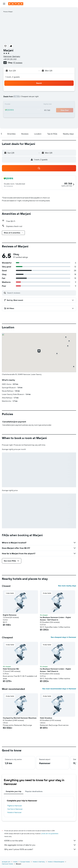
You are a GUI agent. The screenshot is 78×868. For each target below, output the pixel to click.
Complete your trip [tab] (14, 791)
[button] (4, 4)
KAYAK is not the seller (40, 841)
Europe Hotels (25, 862)
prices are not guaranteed (50, 833)
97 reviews (18, 63)
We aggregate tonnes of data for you (40, 845)
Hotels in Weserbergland (56, 862)
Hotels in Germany (39, 862)
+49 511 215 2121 (10, 59)
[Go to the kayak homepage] (16, 4)
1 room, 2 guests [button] (13, 77)
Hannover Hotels (7, 864)
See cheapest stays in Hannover (63, 637)
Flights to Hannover (15, 806)
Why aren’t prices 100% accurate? (40, 849)
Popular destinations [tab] (34, 791)
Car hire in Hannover (15, 809)
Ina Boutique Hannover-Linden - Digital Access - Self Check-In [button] (55, 619)
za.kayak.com (6, 862)
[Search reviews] (41, 293)
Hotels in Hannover (14, 812)
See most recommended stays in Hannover (59, 689)
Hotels (15, 862)
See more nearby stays (67, 586)
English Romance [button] (10, 615)
